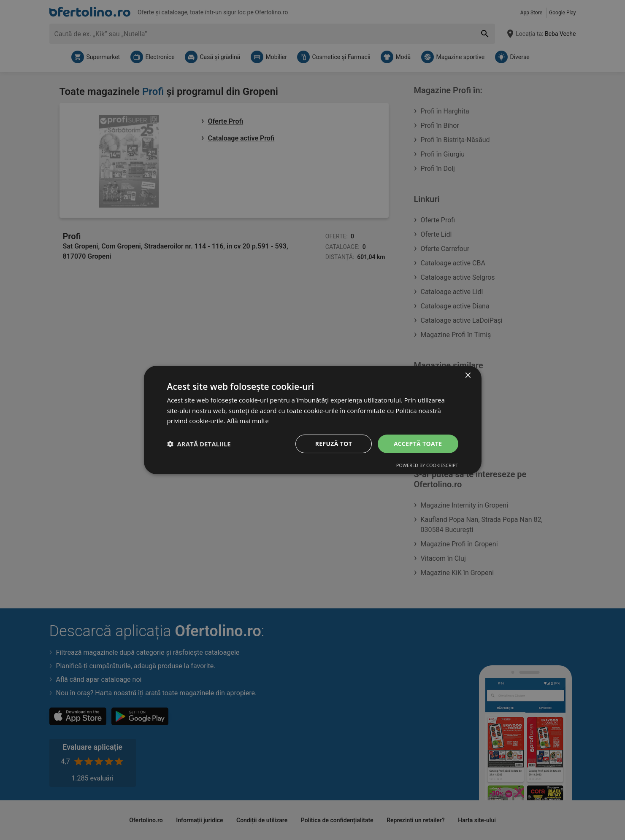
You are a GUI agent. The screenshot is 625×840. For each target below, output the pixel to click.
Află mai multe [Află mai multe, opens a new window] (248, 421)
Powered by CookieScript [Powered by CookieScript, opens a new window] (427, 466)
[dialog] (313, 420)
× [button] (468, 375)
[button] (199, 444)
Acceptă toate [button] (418, 444)
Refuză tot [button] (333, 444)
